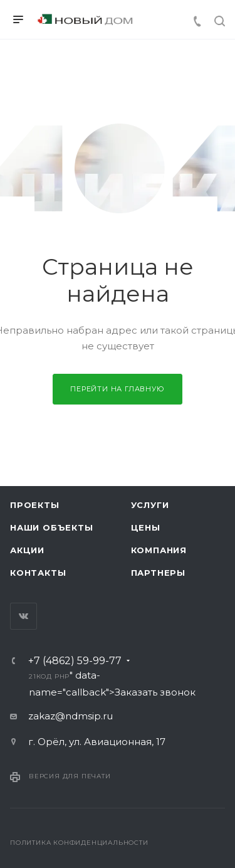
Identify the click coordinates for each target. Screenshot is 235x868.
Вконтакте (23, 616)
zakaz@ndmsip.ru (70, 716)
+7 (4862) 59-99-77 (75, 661)
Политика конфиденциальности (79, 843)
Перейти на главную (117, 389)
